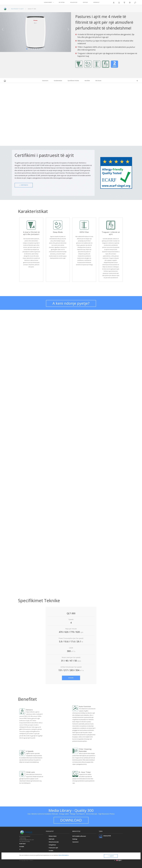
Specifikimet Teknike (73, 81)
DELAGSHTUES (74, 2)
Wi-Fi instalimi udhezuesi (79, 836)
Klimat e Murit (52, 836)
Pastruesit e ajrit (53, 848)
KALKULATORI (107, 836)
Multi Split (51, 839)
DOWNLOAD (71, 820)
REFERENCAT (96, 2)
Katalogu (75, 839)
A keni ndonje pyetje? (71, 303)
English (119, 860)
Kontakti (22, 847)
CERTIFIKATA (24, 185)
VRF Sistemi (51, 853)
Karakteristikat (58, 81)
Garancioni (45, 81)
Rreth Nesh (22, 844)
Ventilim (50, 851)
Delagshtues (52, 845)
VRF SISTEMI (62, 2)
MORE (71, 678)
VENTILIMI (85, 2)
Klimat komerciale (53, 842)
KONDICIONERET (48, 2)
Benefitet (87, 81)
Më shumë (98, 81)
